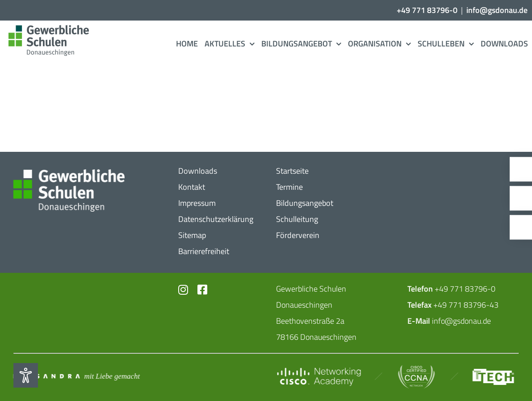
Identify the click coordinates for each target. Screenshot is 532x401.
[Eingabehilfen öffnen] (26, 375)
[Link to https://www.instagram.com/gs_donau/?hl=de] (182, 290)
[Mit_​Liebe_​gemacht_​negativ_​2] (76, 376)
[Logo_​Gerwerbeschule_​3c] (48, 29)
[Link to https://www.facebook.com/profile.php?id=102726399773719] (201, 290)
